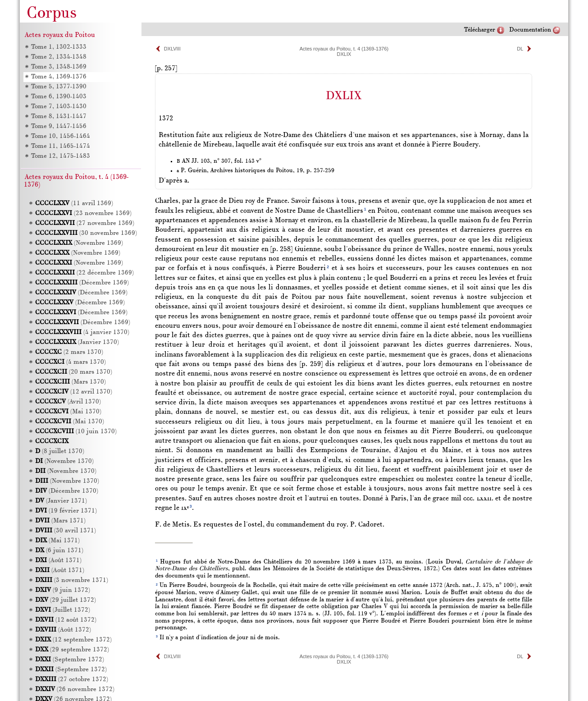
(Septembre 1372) (70, 660)
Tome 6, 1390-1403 (59, 97)
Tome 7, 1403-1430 (59, 107)
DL (520, 49)
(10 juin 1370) (76, 432)
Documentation (530, 30)
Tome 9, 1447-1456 (59, 126)
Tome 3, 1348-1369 (59, 67)
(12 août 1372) (66, 620)
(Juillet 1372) (63, 610)
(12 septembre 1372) (73, 640)
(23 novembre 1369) (83, 213)
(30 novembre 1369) (86, 233)
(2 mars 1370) (69, 352)
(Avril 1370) (68, 402)
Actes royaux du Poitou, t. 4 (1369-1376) (344, 49)
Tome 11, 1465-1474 (61, 146)
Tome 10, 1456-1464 (61, 136)
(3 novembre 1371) (72, 580)
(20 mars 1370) (74, 372)
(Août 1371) (58, 561)
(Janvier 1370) (77, 342)
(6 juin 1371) (59, 551)
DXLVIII (172, 49)
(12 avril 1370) (74, 392)
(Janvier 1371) (61, 501)
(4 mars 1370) (71, 362)
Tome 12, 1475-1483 (61, 156)
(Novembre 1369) (79, 243)
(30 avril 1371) (66, 531)
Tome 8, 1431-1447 (59, 117)
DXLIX (344, 54)
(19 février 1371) (66, 511)
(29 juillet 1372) (66, 600)
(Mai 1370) (68, 412)
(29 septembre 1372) (72, 650)
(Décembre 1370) (67, 491)
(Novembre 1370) (64, 461)
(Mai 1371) (57, 541)
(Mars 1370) (71, 382)
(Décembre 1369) (82, 283)
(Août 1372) (63, 630)
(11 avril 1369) (74, 204)
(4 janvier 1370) (82, 332)
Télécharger (480, 30)
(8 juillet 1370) (60, 451)
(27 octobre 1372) (72, 680)
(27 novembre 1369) (85, 223)
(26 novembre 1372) (75, 690)
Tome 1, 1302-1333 (59, 47)
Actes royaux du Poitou (60, 35)
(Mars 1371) (60, 521)
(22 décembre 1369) (84, 273)
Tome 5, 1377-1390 (59, 87)
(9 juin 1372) (63, 590)
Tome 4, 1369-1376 (59, 77)
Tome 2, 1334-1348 (59, 57)
